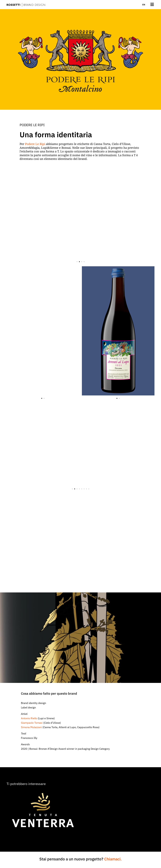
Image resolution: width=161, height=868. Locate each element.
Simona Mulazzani (31, 727)
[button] (77, 262)
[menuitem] (144, 5)
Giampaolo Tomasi (32, 723)
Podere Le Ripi (35, 144)
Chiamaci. (113, 859)
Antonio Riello (29, 718)
